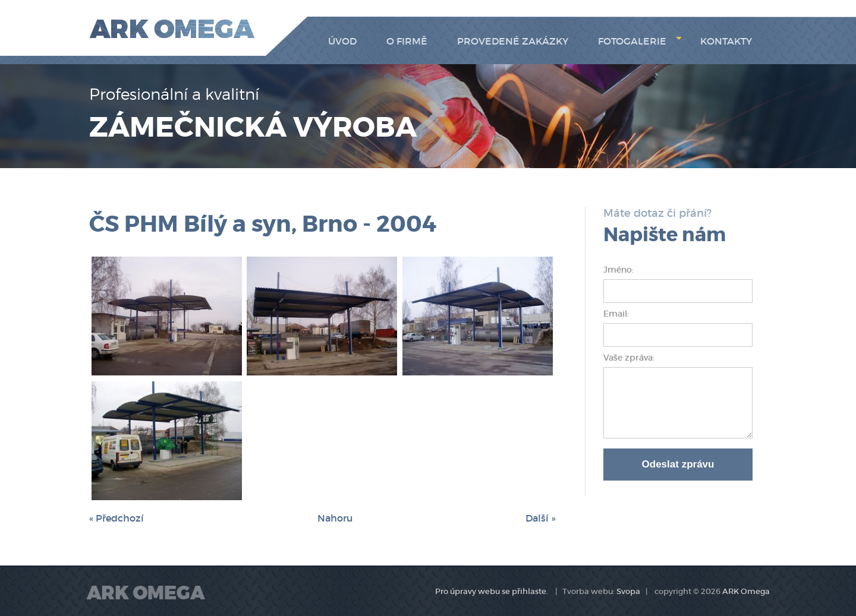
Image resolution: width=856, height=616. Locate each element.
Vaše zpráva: (629, 358)
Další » (540, 518)
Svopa (628, 591)
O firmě (407, 41)
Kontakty (726, 41)
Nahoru (335, 518)
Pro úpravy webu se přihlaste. (492, 591)
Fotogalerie (640, 41)
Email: (617, 314)
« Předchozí (117, 518)
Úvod (342, 41)
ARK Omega (746, 591)
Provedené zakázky (513, 41)
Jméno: (620, 270)
